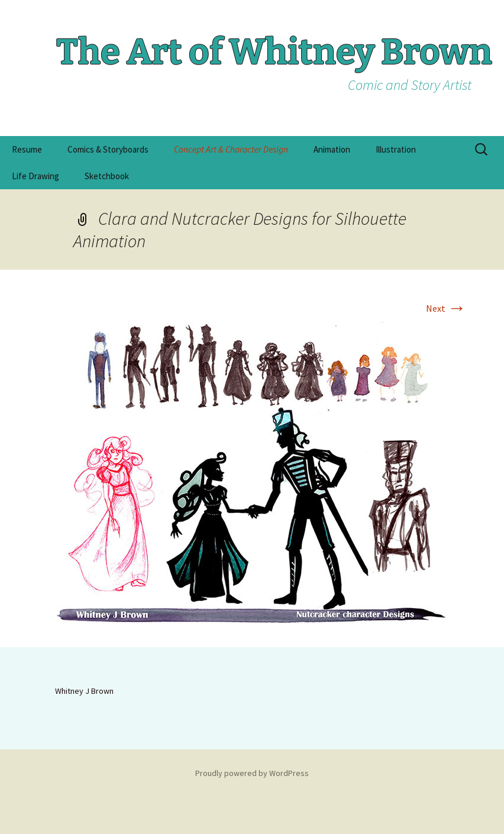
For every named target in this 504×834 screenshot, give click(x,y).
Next (446, 308)
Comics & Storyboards (108, 149)
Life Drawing (35, 176)
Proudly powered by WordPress (252, 773)
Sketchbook (107, 176)
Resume (27, 149)
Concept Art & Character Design (231, 149)
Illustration (396, 149)
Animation (332, 149)
